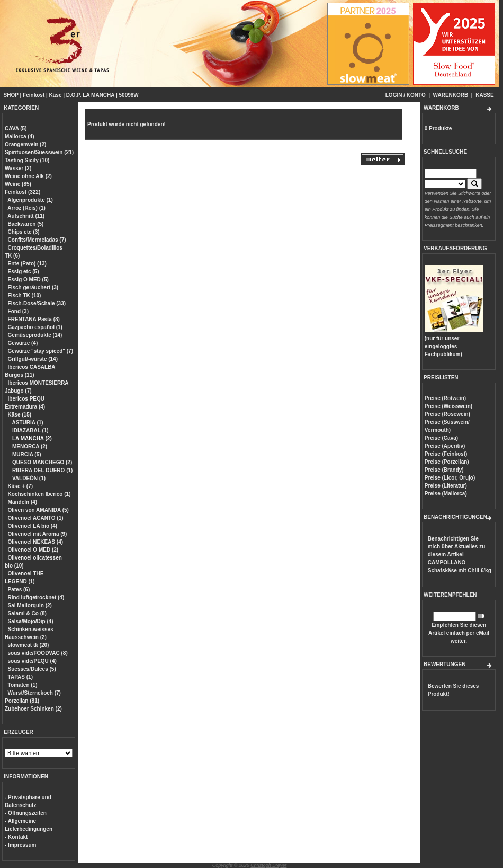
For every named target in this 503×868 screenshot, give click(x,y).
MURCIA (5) (26, 454)
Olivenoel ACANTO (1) (36, 518)
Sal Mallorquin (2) (30, 605)
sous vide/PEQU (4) (32, 661)
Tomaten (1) (23, 685)
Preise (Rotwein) (445, 398)
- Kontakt (16, 837)
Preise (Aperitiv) (445, 446)
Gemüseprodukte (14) (35, 335)
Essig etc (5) (24, 272)
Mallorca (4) (20, 136)
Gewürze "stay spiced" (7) (41, 351)
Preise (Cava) (441, 438)
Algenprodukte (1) (30, 200)
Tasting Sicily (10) (27, 160)
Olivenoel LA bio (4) (33, 526)
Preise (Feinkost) (446, 454)
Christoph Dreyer (268, 865)
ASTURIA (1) (27, 423)
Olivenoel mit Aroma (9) (38, 534)
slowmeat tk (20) (29, 645)
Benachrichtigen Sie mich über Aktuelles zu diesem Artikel (460, 555)
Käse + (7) (21, 486)
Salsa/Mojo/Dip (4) (31, 621)
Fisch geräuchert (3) (33, 287)
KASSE (484, 95)
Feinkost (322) (23, 192)
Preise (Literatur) (446, 486)
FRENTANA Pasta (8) (34, 319)
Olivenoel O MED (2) (33, 550)
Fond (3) (18, 311)
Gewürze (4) (23, 343)
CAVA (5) (16, 129)
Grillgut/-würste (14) (33, 359)
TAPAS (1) (20, 677)
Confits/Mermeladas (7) (37, 240)
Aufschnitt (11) (26, 216)
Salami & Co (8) (27, 613)
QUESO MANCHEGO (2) (41, 462)
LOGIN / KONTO (406, 95)
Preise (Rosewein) (447, 414)
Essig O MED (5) (28, 280)
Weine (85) (18, 184)
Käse (56, 95)
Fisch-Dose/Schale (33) (37, 303)
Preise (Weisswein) (448, 406)
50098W (129, 95)
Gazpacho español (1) (35, 327)
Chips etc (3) (24, 232)
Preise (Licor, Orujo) (450, 478)
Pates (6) (19, 590)
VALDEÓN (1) (28, 478)
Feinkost (34, 95)
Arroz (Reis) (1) (26, 208)
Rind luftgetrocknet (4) (36, 597)
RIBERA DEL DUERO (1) (42, 470)
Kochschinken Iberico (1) (39, 494)
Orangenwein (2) (25, 144)
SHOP (11, 95)
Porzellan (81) (22, 701)
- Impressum (20, 845)
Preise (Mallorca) (446, 494)
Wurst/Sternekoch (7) (34, 693)
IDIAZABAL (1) (29, 431)
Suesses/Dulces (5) (32, 669)
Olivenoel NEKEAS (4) (35, 542)
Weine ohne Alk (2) (28, 176)
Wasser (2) (18, 168)
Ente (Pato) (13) (27, 264)
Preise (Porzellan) (447, 462)
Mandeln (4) (23, 502)
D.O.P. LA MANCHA (90, 95)
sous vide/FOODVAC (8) (38, 653)
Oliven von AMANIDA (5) (38, 510)
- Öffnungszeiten (26, 813)
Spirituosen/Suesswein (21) (39, 152)
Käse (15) (20, 415)
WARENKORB (451, 95)
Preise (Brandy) (444, 470)
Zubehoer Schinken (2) (33, 709)
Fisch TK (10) (25, 295)
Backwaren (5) (26, 224)
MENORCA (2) (29, 446)
